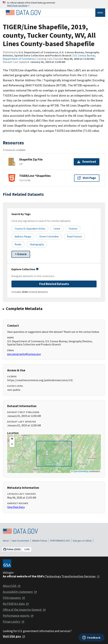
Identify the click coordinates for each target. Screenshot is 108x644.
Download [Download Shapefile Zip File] (87, 162)
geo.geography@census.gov (24, 354)
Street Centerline (49, 236)
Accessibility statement (20, 592)
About (6, 541)
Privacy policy (14, 622)
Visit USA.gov (14, 636)
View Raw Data (16, 507)
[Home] (23, 13)
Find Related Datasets (54, 284)
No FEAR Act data (16, 604)
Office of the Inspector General (24, 610)
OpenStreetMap (81, 471)
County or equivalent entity (30, 229)
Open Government (20, 541)
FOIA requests (14, 598)
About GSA (12, 586)
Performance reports (18, 616)
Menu (100, 13)
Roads (18, 244)
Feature (73, 229)
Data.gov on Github (82, 541)
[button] (12, 439)
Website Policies (40, 541)
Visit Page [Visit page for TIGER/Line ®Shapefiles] (87, 178)
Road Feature (74, 236)
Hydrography (37, 244)
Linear (57, 229)
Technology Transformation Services (72, 576)
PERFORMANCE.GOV (60, 541)
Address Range (23, 236)
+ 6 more (21, 254)
